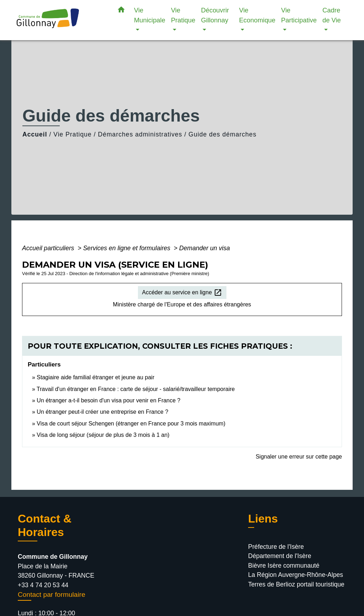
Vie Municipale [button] (150, 15)
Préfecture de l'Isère (276, 547)
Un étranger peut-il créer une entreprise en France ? (102, 412)
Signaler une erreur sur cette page (299, 457)
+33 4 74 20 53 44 (43, 585)
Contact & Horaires (45, 525)
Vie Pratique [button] (183, 15)
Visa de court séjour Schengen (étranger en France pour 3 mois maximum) (131, 424)
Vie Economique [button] (257, 15)
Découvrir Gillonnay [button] (215, 15)
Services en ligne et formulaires (128, 248)
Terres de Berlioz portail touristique (296, 584)
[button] (121, 11)
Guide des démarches (222, 134)
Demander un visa (205, 248)
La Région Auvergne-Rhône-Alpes (296, 575)
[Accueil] (61, 20)
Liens (263, 519)
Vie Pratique (73, 134)
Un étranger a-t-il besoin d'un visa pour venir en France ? (108, 400)
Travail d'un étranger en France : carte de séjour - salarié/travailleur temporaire (136, 389)
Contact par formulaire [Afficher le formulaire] (52, 594)
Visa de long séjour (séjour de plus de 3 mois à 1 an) (103, 435)
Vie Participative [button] (299, 15)
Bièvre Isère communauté (284, 566)
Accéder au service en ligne (182, 293)
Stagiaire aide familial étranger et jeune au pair (95, 377)
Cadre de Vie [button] (332, 15)
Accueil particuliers (49, 248)
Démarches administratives (140, 134)
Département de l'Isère (280, 556)
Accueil (35, 134)
